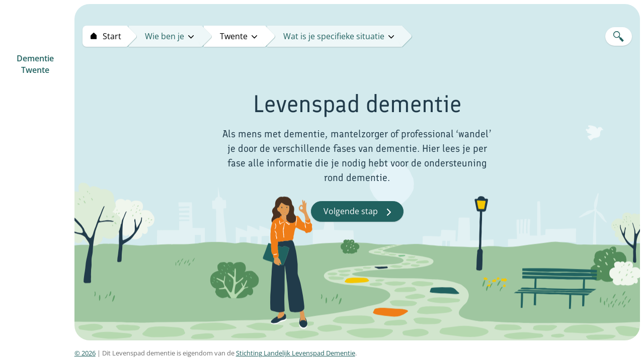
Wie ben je (169, 36)
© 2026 (85, 353)
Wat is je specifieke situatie (339, 36)
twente (238, 36)
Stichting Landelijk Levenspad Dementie (296, 353)
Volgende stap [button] (357, 211)
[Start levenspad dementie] (105, 36)
